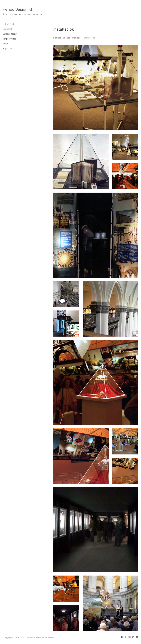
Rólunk (6, 44)
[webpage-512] (137, 637)
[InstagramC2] (133, 637)
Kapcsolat (8, 49)
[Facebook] (122, 637)
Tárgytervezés (9, 39)
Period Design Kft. (19, 10)
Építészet (7, 29)
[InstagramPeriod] (129, 637)
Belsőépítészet (10, 34)
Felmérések (9, 24)
